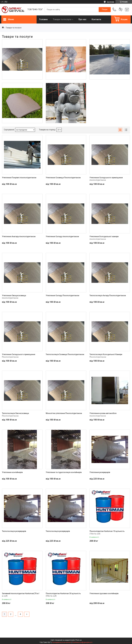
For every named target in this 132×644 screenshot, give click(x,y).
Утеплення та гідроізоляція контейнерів (64, 472)
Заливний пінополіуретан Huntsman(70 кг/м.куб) (21, 595)
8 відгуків (111, 2)
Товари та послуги (62, 19)
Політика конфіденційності (82, 642)
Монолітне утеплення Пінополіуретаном (64, 413)
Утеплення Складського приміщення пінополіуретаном (106, 179)
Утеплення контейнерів (12, 472)
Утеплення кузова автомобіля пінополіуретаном (103, 415)
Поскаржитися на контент (62, 642)
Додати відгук (121, 10)
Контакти (96, 19)
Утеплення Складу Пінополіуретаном (62, 295)
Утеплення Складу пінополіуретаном (62, 236)
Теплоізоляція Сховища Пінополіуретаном (65, 354)
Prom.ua (79, 640)
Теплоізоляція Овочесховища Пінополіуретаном (15, 415)
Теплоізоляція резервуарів (14, 531)
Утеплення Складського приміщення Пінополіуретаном (19, 356)
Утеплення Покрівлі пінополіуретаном (19, 178)
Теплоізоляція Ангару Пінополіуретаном (108, 295)
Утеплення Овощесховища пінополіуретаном (14, 297)
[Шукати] (105, 10)
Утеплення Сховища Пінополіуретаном (63, 178)
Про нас (82, 19)
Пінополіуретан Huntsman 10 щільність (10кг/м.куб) (107, 532)
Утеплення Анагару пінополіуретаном (19, 236)
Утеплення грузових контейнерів (104, 593)
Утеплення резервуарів (100, 472)
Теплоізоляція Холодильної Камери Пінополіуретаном (106, 356)
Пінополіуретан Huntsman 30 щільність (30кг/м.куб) (63, 595)
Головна (43, 19)
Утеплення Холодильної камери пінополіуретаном (104, 238)
